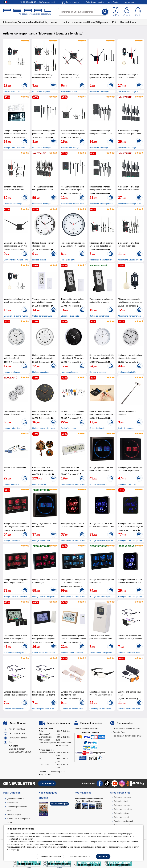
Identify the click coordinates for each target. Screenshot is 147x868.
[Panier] (138, 12)
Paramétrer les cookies (80, 857)
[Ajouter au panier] (25, 85)
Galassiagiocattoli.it (122, 817)
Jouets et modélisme (84, 22)
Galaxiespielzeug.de (123, 797)
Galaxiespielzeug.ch (123, 805)
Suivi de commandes (95, 2)
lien (32, 839)
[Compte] (127, 12)
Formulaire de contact (18, 738)
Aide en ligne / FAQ (17, 729)
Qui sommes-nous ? (15, 799)
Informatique (10, 22)
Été (114, 22)
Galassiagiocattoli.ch (123, 809)
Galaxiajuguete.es (122, 813)
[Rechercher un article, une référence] (82, 12)
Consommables (26, 22)
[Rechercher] (105, 12)
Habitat (66, 22)
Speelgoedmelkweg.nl (123, 821)
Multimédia (41, 22)
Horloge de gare (39, 260)
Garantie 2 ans (119, 732)
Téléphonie (102, 22)
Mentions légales (14, 814)
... (140, 22)
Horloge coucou (39, 484)
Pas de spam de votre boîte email (127, 736)
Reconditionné (128, 22)
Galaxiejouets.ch (121, 801)
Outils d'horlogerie (69, 428)
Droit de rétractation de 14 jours (126, 729)
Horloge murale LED (98, 484)
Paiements (86, 728)
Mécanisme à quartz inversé (102, 260)
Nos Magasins (130, 2)
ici (18, 850)
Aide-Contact (114, 2)
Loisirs (54, 22)
